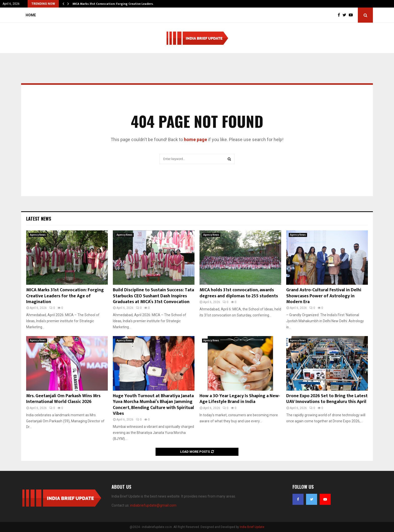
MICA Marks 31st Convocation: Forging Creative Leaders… (114, 4)
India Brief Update (252, 527)
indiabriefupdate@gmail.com (153, 505)
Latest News (39, 219)
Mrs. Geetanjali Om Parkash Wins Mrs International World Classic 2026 (63, 399)
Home (31, 15)
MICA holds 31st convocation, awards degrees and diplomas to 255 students (239, 293)
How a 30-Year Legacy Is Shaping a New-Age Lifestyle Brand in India (240, 399)
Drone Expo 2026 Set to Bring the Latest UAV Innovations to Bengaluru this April (327, 399)
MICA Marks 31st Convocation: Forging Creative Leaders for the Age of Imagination (65, 296)
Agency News (38, 235)
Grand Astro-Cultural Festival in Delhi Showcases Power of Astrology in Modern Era (324, 296)
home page (195, 139)
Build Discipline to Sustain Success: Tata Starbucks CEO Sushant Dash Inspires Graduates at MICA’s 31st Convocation (153, 296)
